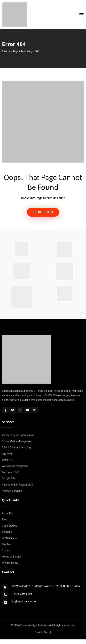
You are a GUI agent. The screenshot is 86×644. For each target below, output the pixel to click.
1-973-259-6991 (22, 594)
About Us (7, 513)
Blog (5, 519)
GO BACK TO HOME (43, 212)
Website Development (15, 466)
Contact (6, 550)
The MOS (7, 454)
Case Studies (10, 526)
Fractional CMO (11, 472)
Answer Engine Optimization (18, 435)
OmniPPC (8, 460)
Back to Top (43, 632)
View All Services (12, 491)
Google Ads (9, 478)
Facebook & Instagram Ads (17, 485)
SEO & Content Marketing (16, 447)
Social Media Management (17, 441)
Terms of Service (12, 557)
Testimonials (9, 538)
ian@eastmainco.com (25, 601)
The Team (8, 544)
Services (7, 532)
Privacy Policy (10, 563)
